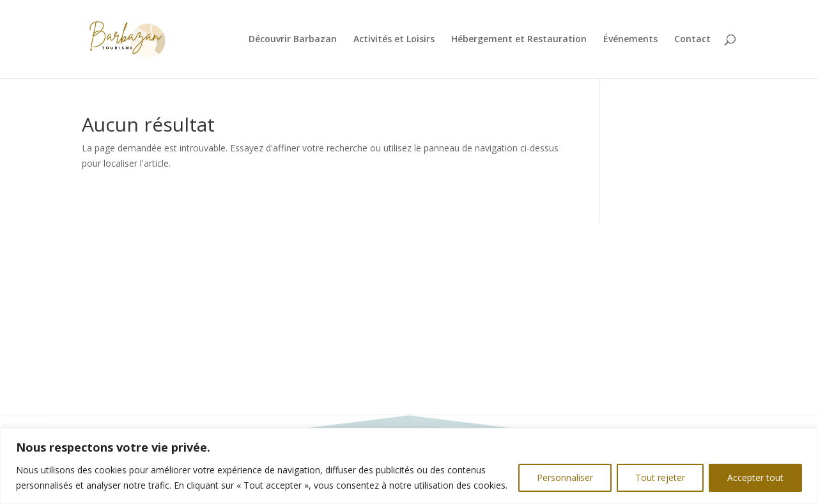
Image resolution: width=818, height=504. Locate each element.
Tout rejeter (660, 477)
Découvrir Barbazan (293, 40)
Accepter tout (755, 477)
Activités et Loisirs (394, 40)
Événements (630, 40)
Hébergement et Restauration (519, 40)
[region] (409, 466)
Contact (692, 40)
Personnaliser (565, 477)
